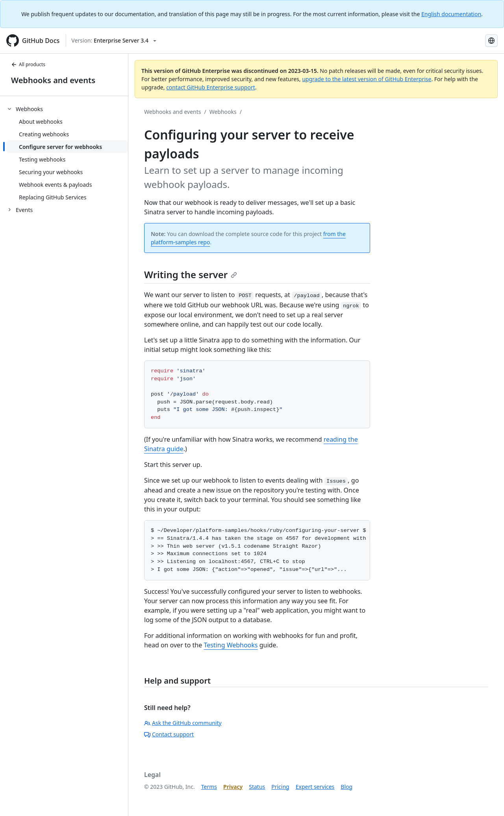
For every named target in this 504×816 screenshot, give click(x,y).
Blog (346, 787)
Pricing (280, 787)
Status (257, 787)
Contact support (169, 734)
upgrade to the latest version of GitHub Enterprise (367, 79)
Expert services (315, 787)
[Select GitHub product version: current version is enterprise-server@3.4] (114, 41)
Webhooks (223, 112)
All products (28, 64)
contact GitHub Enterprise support (211, 87)
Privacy (233, 787)
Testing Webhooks (231, 645)
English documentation (451, 14)
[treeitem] (67, 153)
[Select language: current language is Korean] (491, 41)
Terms (209, 787)
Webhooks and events (53, 80)
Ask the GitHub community (183, 723)
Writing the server (191, 274)
